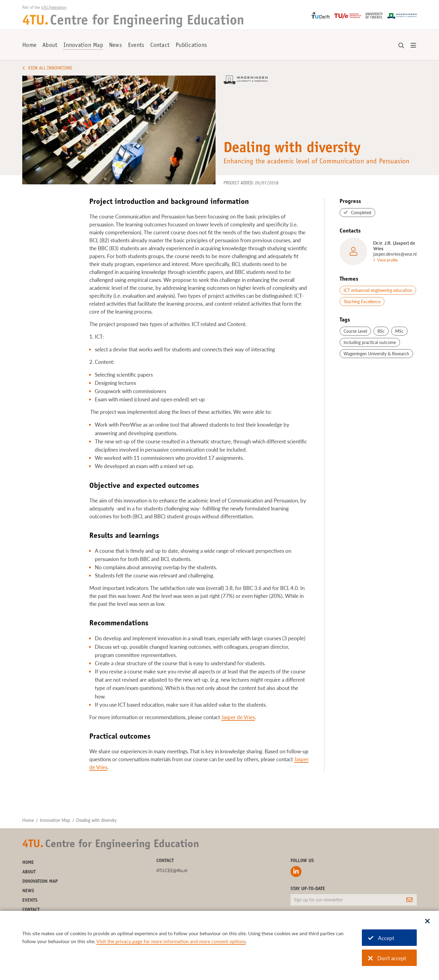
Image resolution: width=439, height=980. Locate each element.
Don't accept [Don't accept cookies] (387, 958)
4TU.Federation (54, 8)
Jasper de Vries (238, 717)
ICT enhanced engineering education (378, 290)
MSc (399, 331)
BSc (381, 331)
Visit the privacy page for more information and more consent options (171, 941)
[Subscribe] (409, 900)
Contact (160, 46)
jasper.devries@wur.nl (395, 254)
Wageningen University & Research (376, 354)
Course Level (355, 331)
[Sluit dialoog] (427, 921)
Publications (191, 46)
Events (136, 46)
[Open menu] (413, 46)
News (116, 46)
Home (29, 46)
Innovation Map (83, 46)
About (50, 46)
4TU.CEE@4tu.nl (172, 870)
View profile (387, 260)
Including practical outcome (370, 342)
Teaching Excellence (362, 302)
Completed (361, 213)
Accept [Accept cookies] (381, 938)
